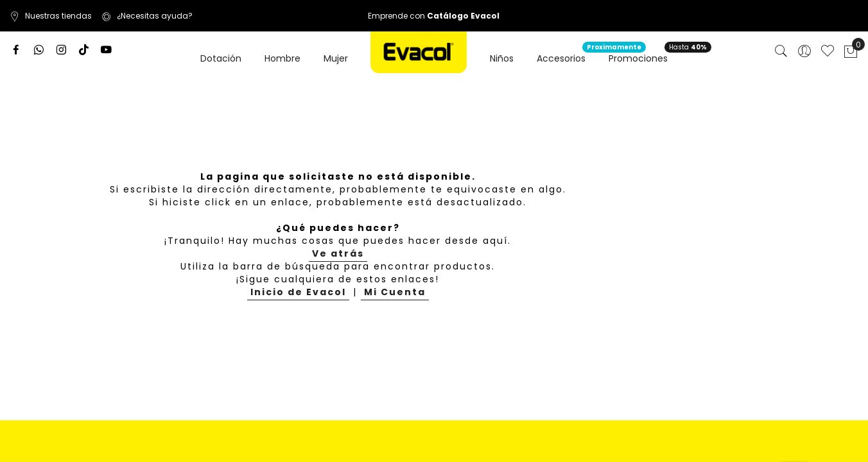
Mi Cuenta (395, 292)
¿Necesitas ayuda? (147, 16)
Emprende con (434, 16)
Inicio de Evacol (298, 292)
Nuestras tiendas (51, 16)
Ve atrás (338, 253)
